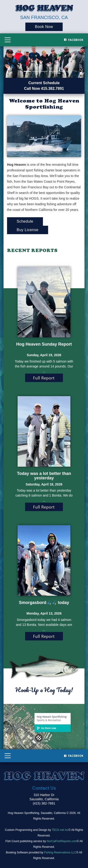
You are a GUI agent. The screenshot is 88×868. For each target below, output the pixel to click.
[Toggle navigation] (8, 40)
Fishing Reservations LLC (60, 852)
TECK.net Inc (60, 830)
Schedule (25, 221)
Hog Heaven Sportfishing (23, 813)
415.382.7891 (53, 89)
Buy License (28, 230)
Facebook (74, 40)
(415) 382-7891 (44, 803)
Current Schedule (44, 83)
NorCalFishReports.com (62, 841)
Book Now (44, 27)
